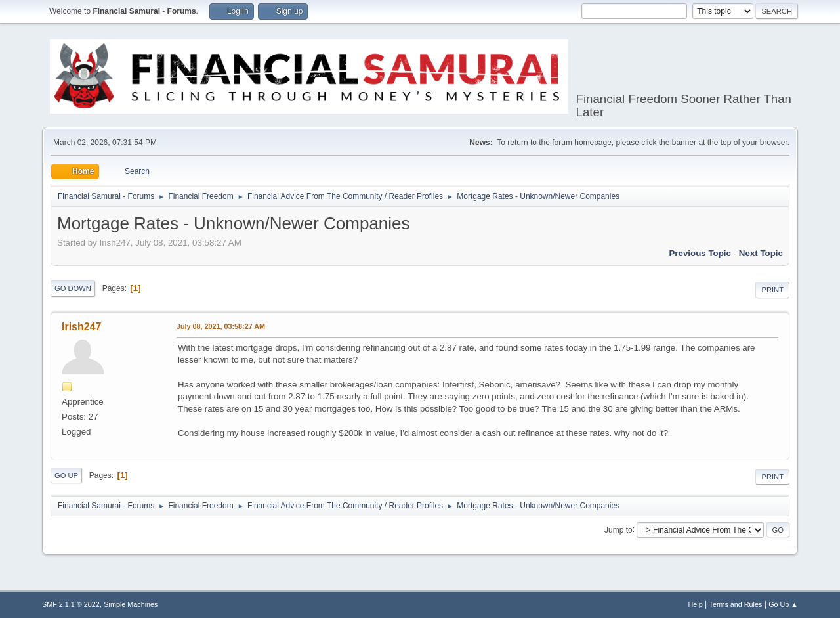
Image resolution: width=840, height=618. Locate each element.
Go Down (73, 288)
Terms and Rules (736, 604)
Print (772, 290)
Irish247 (81, 327)
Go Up (66, 475)
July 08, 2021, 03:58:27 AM (221, 326)
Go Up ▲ (783, 604)
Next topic (761, 253)
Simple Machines (131, 604)
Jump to (619, 529)
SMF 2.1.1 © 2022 (71, 604)
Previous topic (700, 253)
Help (696, 604)
